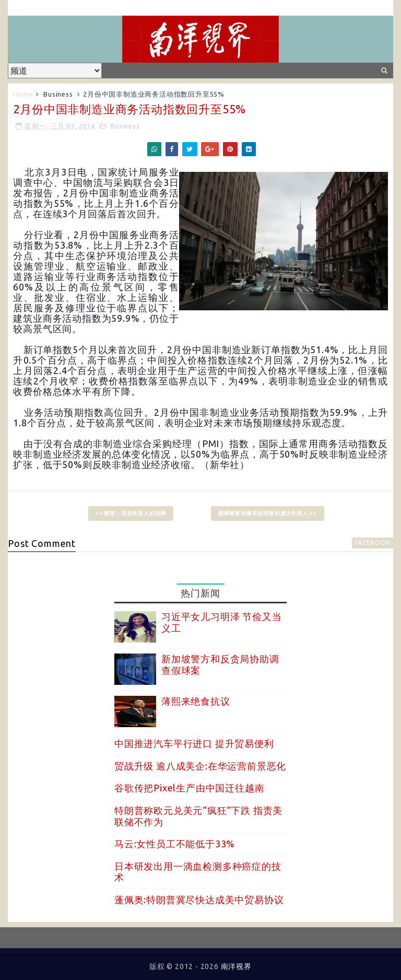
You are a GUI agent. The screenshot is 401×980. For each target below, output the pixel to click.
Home (23, 94)
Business (58, 94)
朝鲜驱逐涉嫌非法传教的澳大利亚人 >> (268, 513)
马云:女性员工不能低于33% (175, 844)
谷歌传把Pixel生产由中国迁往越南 (189, 788)
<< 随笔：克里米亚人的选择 (131, 513)
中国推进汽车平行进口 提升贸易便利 (194, 743)
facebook (372, 542)
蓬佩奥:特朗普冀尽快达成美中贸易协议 (199, 900)
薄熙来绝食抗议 (196, 701)
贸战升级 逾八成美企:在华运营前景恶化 (200, 766)
